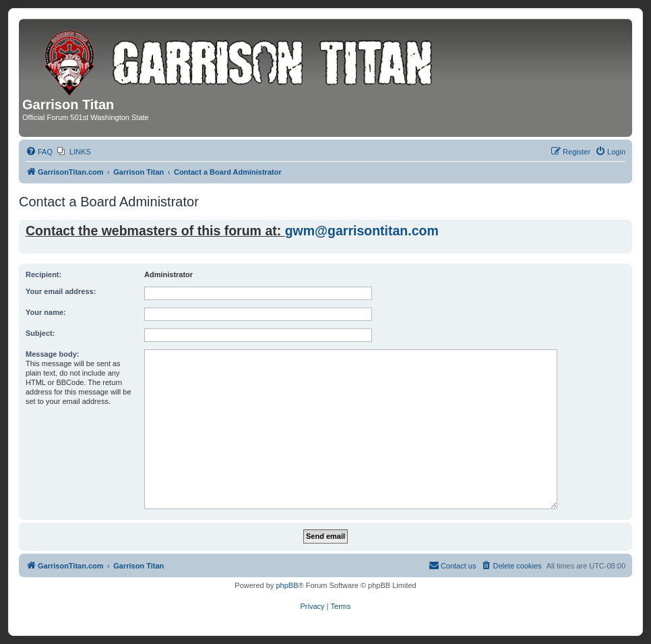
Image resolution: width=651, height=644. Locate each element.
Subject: (40, 333)
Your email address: (61, 291)
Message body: (52, 354)
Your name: (46, 312)
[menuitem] (39, 152)
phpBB (287, 585)
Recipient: (43, 274)
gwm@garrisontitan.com (362, 231)
